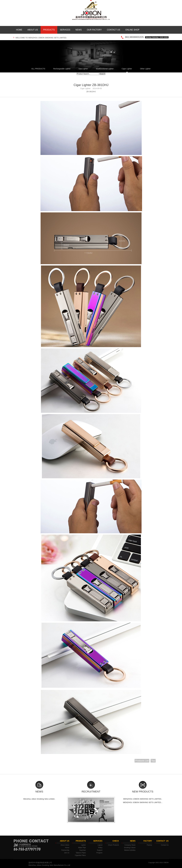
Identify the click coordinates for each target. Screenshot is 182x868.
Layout (100, 845)
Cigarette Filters (80, 855)
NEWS (79, 30)
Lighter (83, 845)
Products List (142, 761)
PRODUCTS (49, 30)
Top (153, 761)
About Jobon (65, 845)
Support (100, 850)
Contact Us (165, 845)
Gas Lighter (83, 69)
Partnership (65, 850)
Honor (67, 848)
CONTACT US (114, 30)
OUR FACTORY (94, 30)
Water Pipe (82, 848)
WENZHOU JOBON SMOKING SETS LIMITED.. (143, 799)
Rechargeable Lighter (62, 69)
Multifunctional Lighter (105, 69)
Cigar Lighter (127, 69)
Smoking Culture (130, 848)
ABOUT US (33, 30)
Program (99, 853)
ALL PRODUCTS (39, 69)
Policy (100, 848)
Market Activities (130, 850)
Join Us (67, 853)
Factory (149, 845)
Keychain (83, 850)
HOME (19, 30)
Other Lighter (145, 69)
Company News (130, 845)
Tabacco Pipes (81, 853)
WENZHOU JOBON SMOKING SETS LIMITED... (143, 802)
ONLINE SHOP (132, 30)
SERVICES (65, 30)
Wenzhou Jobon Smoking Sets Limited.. (39, 799)
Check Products (113, 845)
